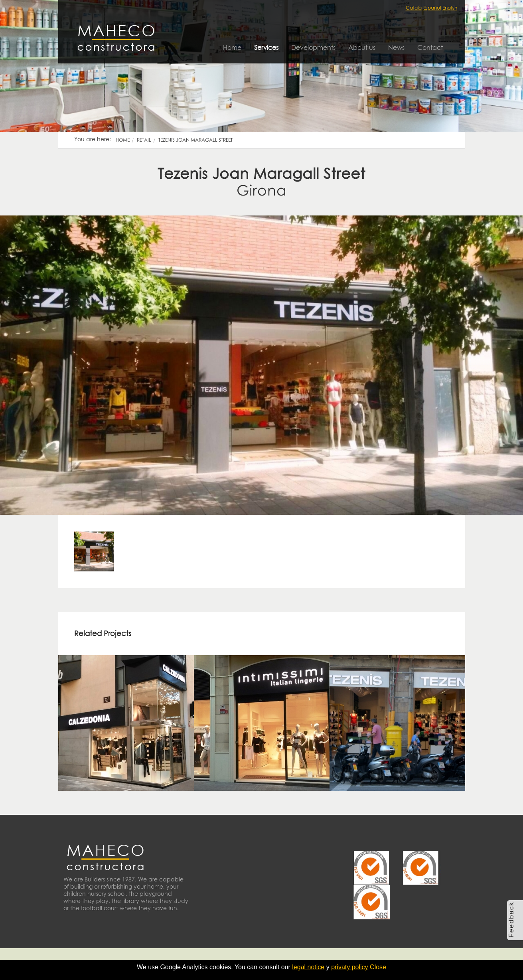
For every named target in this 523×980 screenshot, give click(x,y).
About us (362, 47)
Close (378, 967)
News (396, 47)
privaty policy (349, 967)
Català (414, 8)
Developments (313, 47)
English (450, 8)
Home (232, 47)
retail (144, 140)
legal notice (308, 967)
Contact (430, 47)
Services (266, 47)
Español (432, 8)
